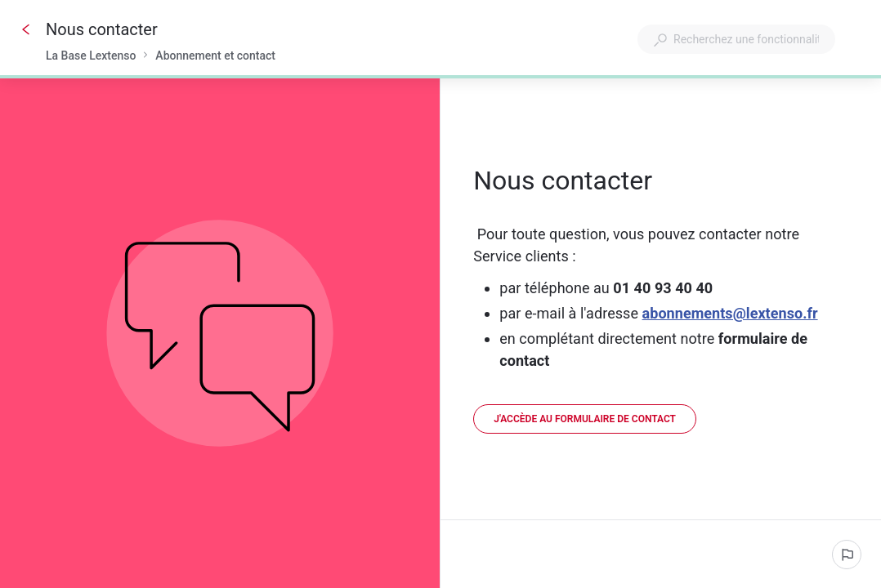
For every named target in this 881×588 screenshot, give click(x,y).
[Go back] (26, 29)
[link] (585, 419)
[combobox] (736, 39)
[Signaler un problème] (847, 555)
